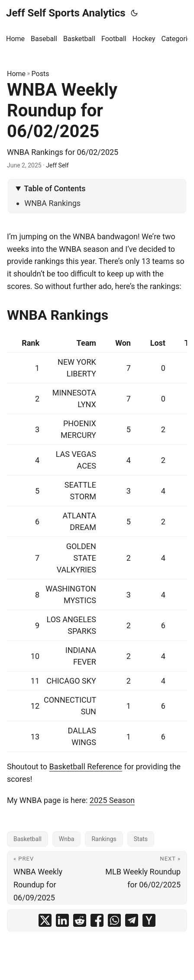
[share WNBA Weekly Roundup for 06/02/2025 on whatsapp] (114, 920)
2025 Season (112, 800)
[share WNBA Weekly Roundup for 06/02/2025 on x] (45, 920)
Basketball (27, 839)
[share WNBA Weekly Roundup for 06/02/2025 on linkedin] (62, 920)
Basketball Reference (86, 766)
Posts (40, 74)
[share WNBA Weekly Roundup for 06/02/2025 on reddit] (80, 920)
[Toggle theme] (134, 13)
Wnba (67, 839)
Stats (141, 839)
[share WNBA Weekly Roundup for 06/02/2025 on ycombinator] (149, 920)
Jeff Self (57, 165)
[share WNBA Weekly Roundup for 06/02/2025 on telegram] (132, 920)
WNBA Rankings (52, 203)
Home (16, 74)
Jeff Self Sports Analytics (66, 13)
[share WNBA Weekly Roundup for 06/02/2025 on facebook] (97, 920)
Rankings (104, 839)
